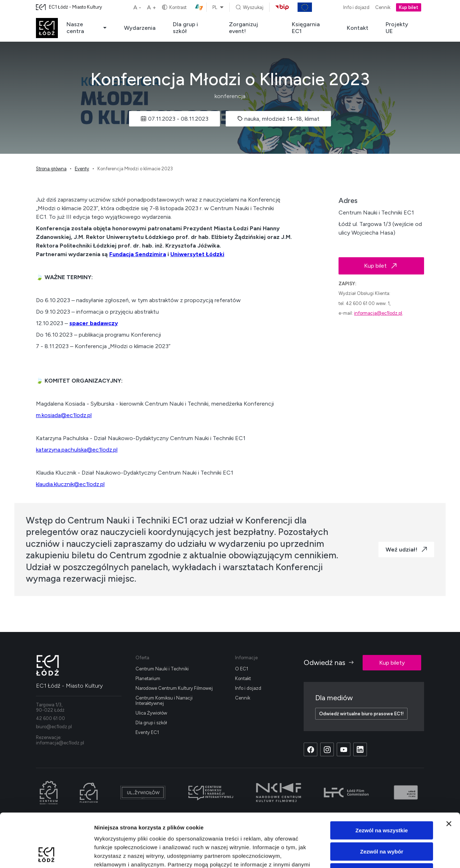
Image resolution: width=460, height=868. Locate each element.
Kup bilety (392, 663)
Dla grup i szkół (185, 28)
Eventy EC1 (147, 732)
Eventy (82, 169)
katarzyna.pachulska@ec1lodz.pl (77, 450)
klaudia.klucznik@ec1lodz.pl (70, 484)
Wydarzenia (140, 28)
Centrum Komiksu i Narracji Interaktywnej (164, 701)
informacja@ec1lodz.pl (378, 313)
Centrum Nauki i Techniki (162, 669)
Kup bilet (409, 7)
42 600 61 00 (50, 718)
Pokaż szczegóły (383, 854)
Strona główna (51, 169)
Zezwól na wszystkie (382, 780)
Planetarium (148, 678)
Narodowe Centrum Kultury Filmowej (174, 688)
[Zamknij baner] (449, 774)
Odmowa (381, 822)
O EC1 (241, 669)
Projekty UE (397, 28)
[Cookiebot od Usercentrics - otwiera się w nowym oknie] (47, 854)
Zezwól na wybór (382, 801)
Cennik (383, 7)
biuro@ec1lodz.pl (54, 727)
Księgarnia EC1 (306, 28)
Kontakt (358, 28)
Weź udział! (406, 550)
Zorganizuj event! (243, 28)
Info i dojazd (356, 7)
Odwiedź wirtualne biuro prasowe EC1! (361, 714)
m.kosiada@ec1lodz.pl (64, 415)
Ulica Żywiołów (151, 713)
